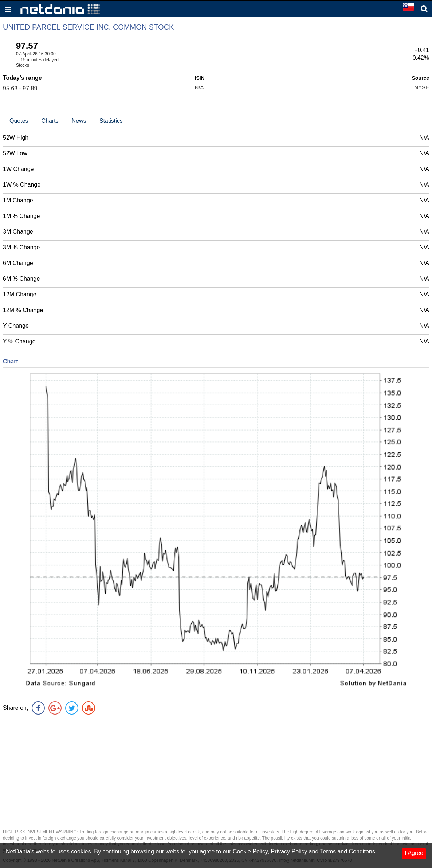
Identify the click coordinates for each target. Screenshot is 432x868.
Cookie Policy (250, 851)
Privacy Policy (289, 851)
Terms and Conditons (347, 851)
